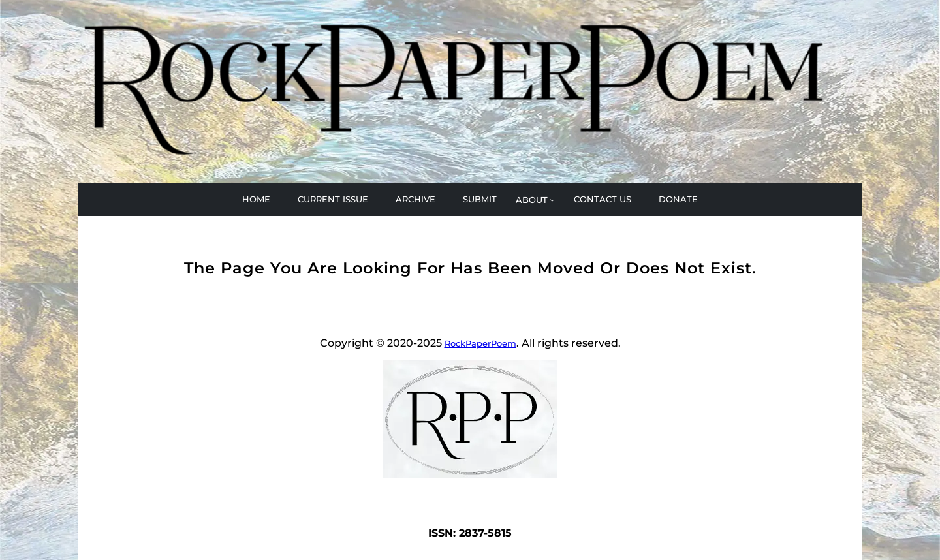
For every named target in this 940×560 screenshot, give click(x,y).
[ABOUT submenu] (535, 200)
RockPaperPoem (480, 343)
